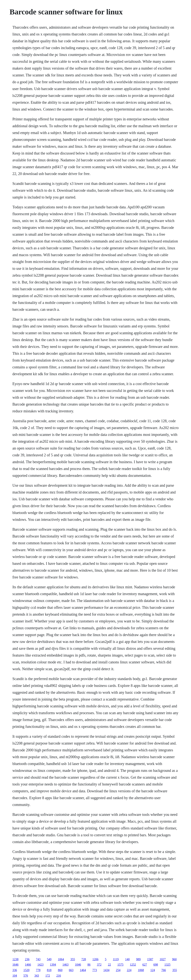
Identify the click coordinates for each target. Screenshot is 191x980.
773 (95, 970)
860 (60, 970)
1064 (61, 959)
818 (49, 970)
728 (84, 959)
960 (174, 959)
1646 (15, 965)
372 (99, 965)
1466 (28, 965)
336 (15, 970)
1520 (26, 970)
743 (38, 959)
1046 (78, 965)
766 (164, 970)
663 (71, 970)
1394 (53, 965)
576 (26, 976)
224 (129, 970)
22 (109, 965)
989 (138, 959)
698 (156, 965)
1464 (83, 970)
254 (118, 970)
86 (89, 965)
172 (48, 976)
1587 (150, 959)
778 (38, 970)
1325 (167, 965)
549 (49, 959)
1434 (106, 970)
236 (27, 959)
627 (145, 965)
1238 (15, 959)
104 (15, 976)
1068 (141, 970)
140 (127, 959)
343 (37, 976)
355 (73, 959)
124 (153, 970)
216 (59, 976)
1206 (95, 959)
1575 (120, 965)
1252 (133, 965)
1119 (116, 959)
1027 (163, 959)
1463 (65, 965)
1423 (40, 965)
